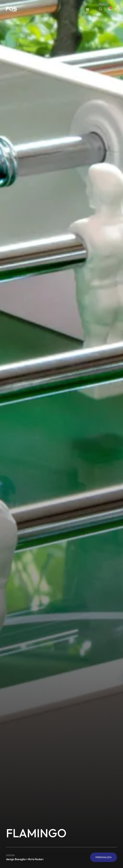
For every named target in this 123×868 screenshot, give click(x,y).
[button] (87, 9)
